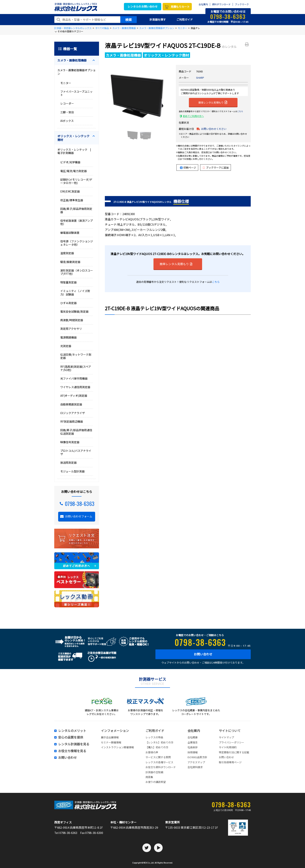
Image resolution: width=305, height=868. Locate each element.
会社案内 (203, 4)
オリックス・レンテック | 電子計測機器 (76, 151)
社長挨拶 (193, 747)
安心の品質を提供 (71, 737)
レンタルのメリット (72, 731)
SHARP (200, 78)
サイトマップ (226, 737)
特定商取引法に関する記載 (234, 752)
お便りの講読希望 (156, 782)
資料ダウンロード (221, 4)
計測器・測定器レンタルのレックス (73, 28)
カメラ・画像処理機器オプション (157, 28)
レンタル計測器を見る (74, 744)
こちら (240, 111)
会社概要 (193, 737)
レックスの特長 (154, 737)
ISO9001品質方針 (197, 757)
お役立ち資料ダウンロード (161, 767)
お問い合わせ (203, 654)
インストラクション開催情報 (117, 747)
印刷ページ (190, 168)
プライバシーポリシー (231, 742)
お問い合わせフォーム (79, 516)
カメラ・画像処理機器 (124, 28)
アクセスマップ (196, 762)
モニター (182, 28)
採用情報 (193, 752)
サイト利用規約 (228, 747)
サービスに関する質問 (158, 757)
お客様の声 (152, 752)
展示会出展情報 (110, 737)
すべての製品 (102, 28)
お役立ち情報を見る (72, 751)
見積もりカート (180, 7)
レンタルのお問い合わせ (143, 6)
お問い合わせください (214, 129)
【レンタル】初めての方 (159, 742)
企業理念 (193, 742)
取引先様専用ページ (230, 762)
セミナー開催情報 (111, 742)
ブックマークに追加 (216, 168)
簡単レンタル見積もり (213, 102)
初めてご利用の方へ (193, 116)
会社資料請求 (195, 767)
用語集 (149, 777)
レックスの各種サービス (159, 762)
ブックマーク (242, 4)
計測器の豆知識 (154, 772)
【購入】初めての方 (157, 747)
